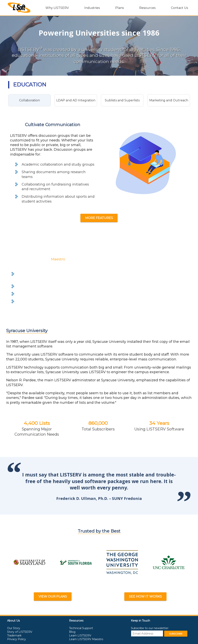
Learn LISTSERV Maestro (86, 639)
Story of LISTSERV (20, 632)
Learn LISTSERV (80, 635)
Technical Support (81, 628)
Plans (119, 8)
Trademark (14, 635)
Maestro (58, 259)
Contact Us (179, 8)
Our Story (14, 628)
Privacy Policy (17, 639)
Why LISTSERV (57, 8)
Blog (72, 632)
